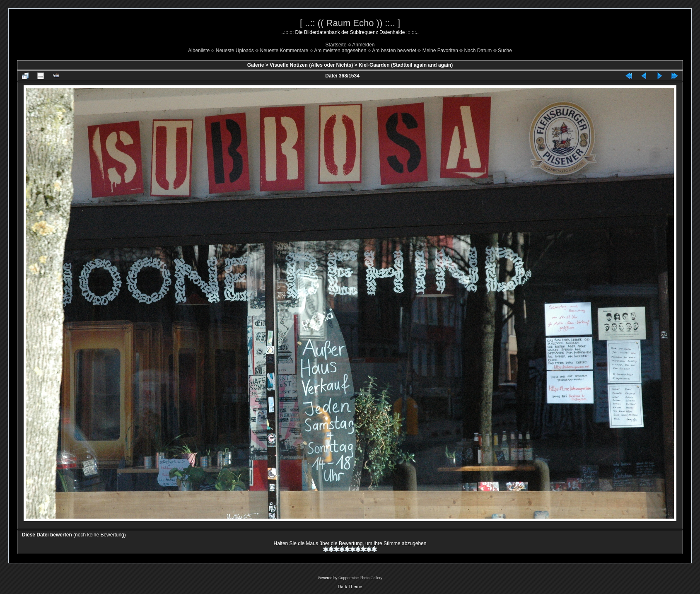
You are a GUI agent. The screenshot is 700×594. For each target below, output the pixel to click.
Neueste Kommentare (284, 51)
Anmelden (363, 45)
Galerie (256, 65)
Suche (505, 51)
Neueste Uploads (235, 51)
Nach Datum (478, 51)
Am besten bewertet (394, 51)
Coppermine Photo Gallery (360, 578)
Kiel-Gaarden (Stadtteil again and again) (406, 65)
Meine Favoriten (440, 51)
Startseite (336, 45)
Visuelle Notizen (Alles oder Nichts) (311, 65)
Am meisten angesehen (340, 51)
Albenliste (199, 51)
